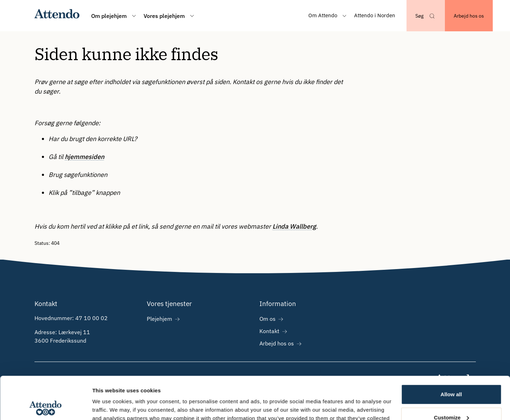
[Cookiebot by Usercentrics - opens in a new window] (46, 406)
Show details (109, 406)
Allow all (451, 354)
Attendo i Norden (375, 15)
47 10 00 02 (92, 318)
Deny (451, 400)
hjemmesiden (84, 157)
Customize (452, 377)
